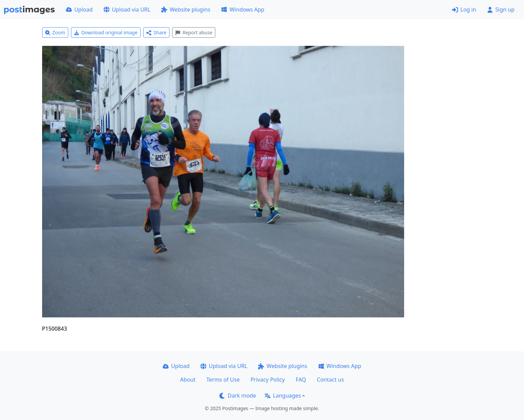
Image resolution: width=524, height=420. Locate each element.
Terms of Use (223, 380)
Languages (283, 396)
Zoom (55, 32)
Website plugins (186, 10)
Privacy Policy (268, 380)
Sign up (501, 10)
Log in (464, 10)
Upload (79, 10)
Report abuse (194, 32)
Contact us (330, 380)
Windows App (243, 10)
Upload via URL (127, 10)
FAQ (301, 380)
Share (156, 32)
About (188, 380)
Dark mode (238, 396)
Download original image (106, 32)
